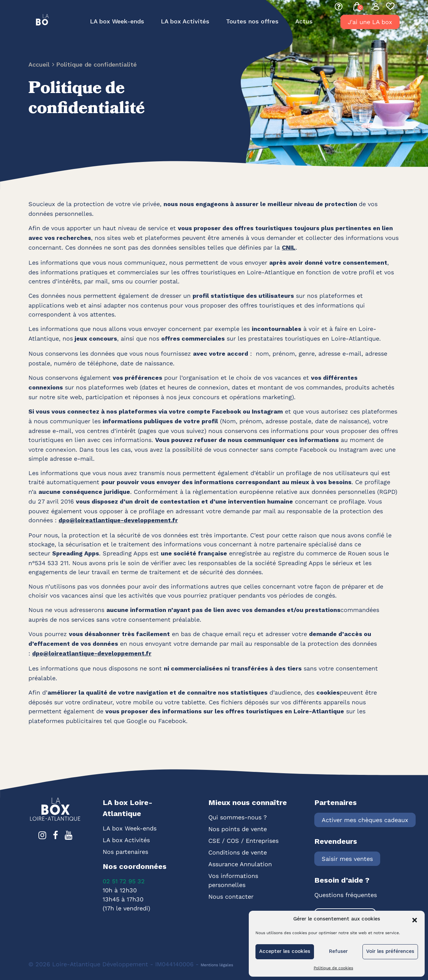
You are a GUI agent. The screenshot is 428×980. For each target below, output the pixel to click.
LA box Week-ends (117, 22)
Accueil (40, 65)
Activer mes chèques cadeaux (365, 820)
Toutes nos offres (252, 22)
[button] (415, 919)
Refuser (338, 952)
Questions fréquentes (346, 895)
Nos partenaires (125, 852)
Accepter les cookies (285, 952)
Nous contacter (231, 897)
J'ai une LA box (370, 22)
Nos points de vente (238, 829)
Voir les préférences (390, 952)
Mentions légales (217, 965)
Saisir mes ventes (347, 859)
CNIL (289, 248)
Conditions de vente (238, 852)
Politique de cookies (333, 968)
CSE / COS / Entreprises (243, 841)
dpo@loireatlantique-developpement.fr (118, 521)
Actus (304, 22)
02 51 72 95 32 (124, 881)
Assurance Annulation (240, 864)
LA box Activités (185, 22)
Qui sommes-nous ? (238, 817)
